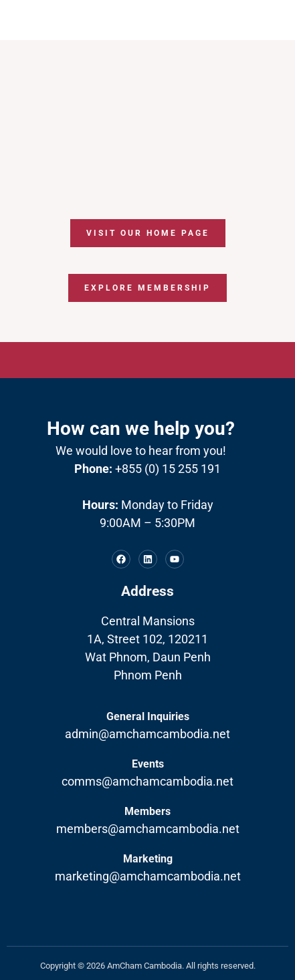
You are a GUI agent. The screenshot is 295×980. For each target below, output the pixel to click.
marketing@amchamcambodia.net (148, 876)
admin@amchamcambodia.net (147, 734)
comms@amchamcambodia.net (147, 781)
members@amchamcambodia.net (148, 829)
